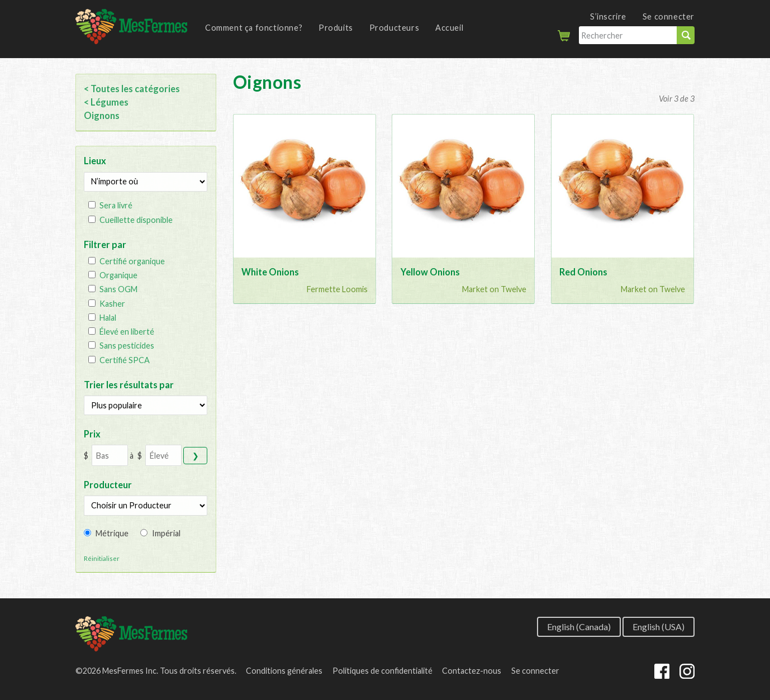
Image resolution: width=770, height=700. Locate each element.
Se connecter (669, 16)
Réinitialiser (102, 558)
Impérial (166, 533)
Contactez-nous (472, 671)
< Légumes (106, 102)
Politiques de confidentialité (382, 671)
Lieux (95, 161)
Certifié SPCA (125, 360)
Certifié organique (132, 261)
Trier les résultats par (129, 385)
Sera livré (116, 205)
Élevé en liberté (127, 332)
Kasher (112, 304)
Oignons (102, 115)
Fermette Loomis (337, 289)
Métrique (112, 533)
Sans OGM (118, 289)
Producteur (108, 485)
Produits (336, 28)
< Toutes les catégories (132, 89)
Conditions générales (284, 671)
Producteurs (394, 28)
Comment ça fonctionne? (254, 28)
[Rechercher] (628, 35)
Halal (108, 318)
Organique (118, 275)
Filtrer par (105, 244)
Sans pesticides (127, 346)
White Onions (270, 272)
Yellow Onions (430, 272)
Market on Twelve (494, 289)
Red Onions (583, 272)
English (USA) (659, 626)
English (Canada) (579, 626)
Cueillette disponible (136, 220)
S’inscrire (608, 16)
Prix (92, 434)
